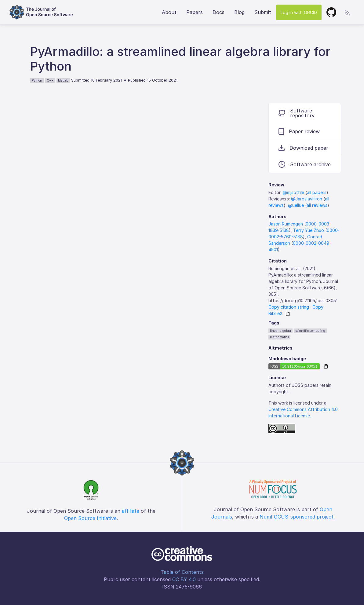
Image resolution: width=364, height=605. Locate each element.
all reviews (317, 205)
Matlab (63, 80)
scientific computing (310, 331)
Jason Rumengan (286, 224)
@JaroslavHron (307, 199)
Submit (263, 12)
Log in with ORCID (299, 12)
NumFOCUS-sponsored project (297, 517)
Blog (239, 12)
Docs (218, 12)
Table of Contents (182, 572)
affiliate (131, 511)
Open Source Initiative (90, 518)
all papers (317, 192)
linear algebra (280, 331)
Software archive (305, 164)
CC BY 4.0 (184, 579)
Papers (195, 12)
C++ (50, 80)
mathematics (279, 337)
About (169, 12)
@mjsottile (293, 192)
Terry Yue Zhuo (309, 230)
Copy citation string (289, 307)
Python (37, 80)
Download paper (303, 148)
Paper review (299, 131)
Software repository (297, 113)
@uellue (296, 205)
